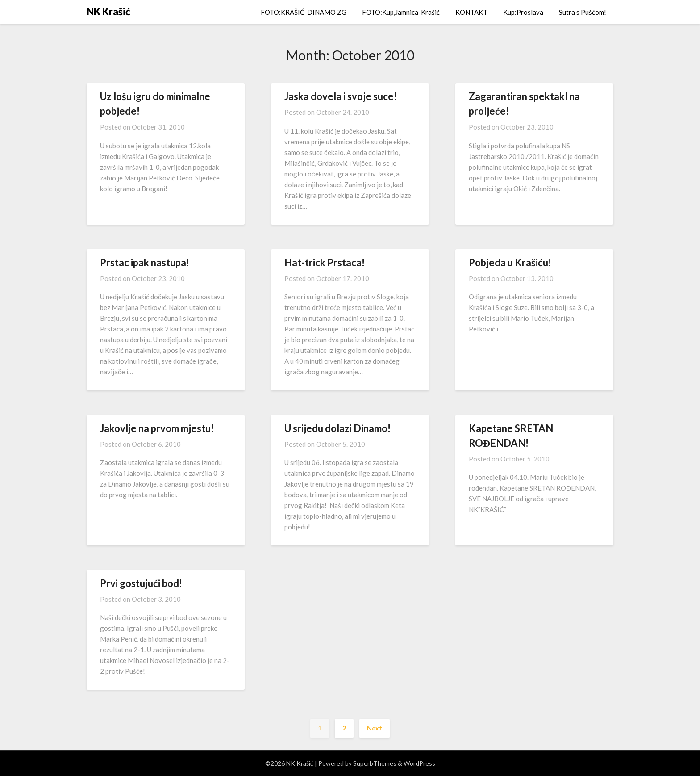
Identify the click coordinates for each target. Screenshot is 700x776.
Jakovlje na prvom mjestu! (157, 428)
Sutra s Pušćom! (583, 12)
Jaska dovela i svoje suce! (341, 96)
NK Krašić (108, 11)
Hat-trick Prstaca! (325, 262)
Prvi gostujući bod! (141, 583)
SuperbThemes (375, 763)
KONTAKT (471, 12)
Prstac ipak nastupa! (145, 262)
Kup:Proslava (523, 12)
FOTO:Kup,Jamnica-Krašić (401, 12)
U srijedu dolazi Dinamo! (337, 428)
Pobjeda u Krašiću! (510, 262)
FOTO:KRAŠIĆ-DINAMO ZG (304, 12)
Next (375, 728)
